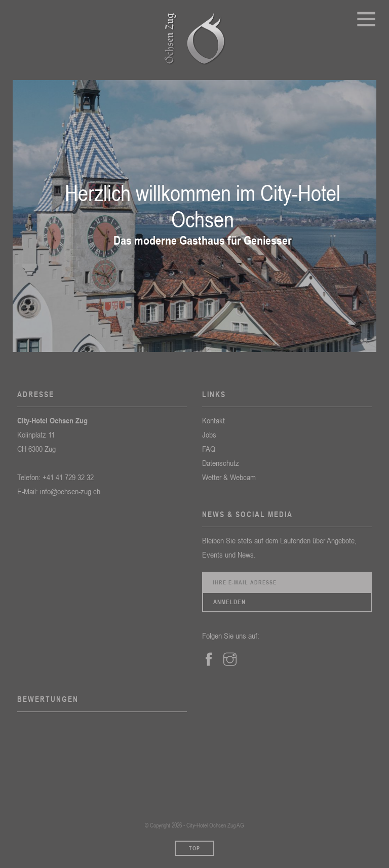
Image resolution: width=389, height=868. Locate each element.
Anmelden (229, 602)
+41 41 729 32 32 (68, 477)
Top (194, 848)
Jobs (209, 435)
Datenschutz (221, 463)
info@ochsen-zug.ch (70, 491)
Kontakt (213, 420)
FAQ (209, 449)
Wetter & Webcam (229, 477)
